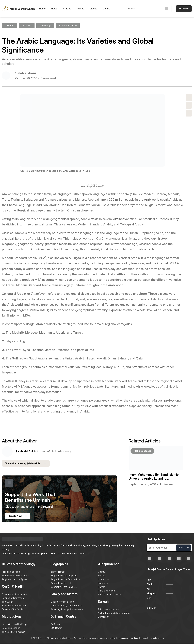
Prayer (102, 587)
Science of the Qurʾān (13, 610)
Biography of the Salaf (62, 583)
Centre (110, 9)
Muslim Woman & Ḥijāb (62, 602)
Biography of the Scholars (64, 587)
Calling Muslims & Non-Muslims (114, 613)
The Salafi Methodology (14, 632)
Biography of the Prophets (64, 576)
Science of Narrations (13, 598)
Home (46, 9)
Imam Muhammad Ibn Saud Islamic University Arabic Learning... (156, 476)
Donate (184, 9)
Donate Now (18, 516)
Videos (97, 9)
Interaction (104, 580)
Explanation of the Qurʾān (15, 606)
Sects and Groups (11, 628)
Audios (84, 9)
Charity (102, 572)
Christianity (104, 617)
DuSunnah (56, 625)
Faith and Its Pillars (11, 572)
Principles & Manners (109, 610)
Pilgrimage (103, 583)
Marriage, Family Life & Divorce (66, 606)
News (58, 9)
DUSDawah (56, 628)
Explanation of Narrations (15, 595)
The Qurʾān (7, 602)
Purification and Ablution (110, 595)
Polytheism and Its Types (15, 580)
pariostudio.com (157, 638)
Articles (71, 9)
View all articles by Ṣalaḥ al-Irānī (26, 463)
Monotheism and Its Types (15, 576)
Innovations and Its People (15, 625)
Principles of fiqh (107, 591)
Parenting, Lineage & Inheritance (67, 610)
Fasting (102, 576)
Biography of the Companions (66, 580)
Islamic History (58, 572)
